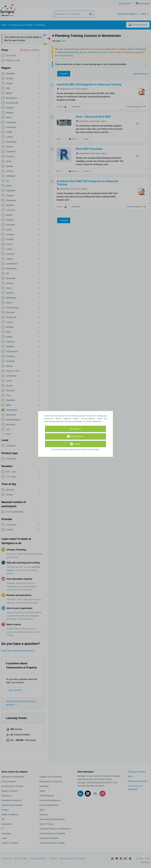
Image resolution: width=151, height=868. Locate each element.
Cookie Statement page (90, 450)
